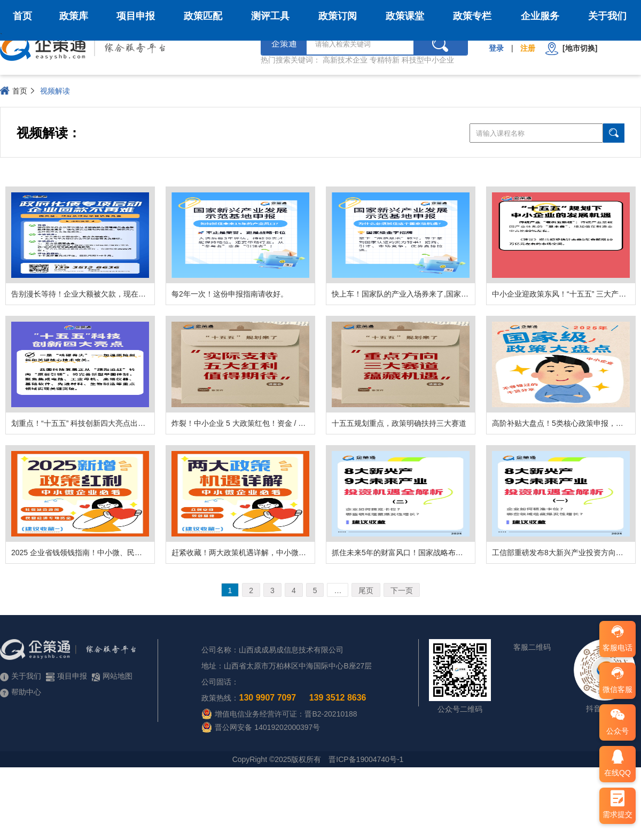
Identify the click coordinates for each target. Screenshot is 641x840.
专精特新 (385, 60)
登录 (496, 48)
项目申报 (136, 16)
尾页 (366, 590)
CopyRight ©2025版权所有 (277, 759)
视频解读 (55, 91)
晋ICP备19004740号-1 (366, 759)
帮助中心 (21, 692)
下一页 (402, 590)
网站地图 (112, 676)
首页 (22, 16)
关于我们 (607, 16)
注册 (528, 48)
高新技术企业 (345, 60)
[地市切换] (571, 49)
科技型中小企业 (428, 60)
